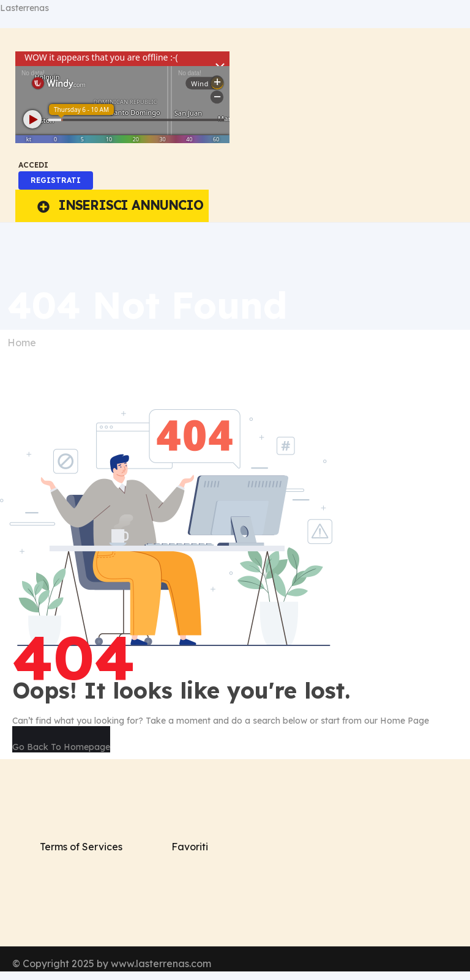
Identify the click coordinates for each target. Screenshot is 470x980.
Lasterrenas (24, 8)
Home (22, 343)
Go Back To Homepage (61, 747)
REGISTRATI (56, 180)
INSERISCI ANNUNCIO (120, 205)
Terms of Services (81, 847)
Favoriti (190, 847)
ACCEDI (33, 165)
